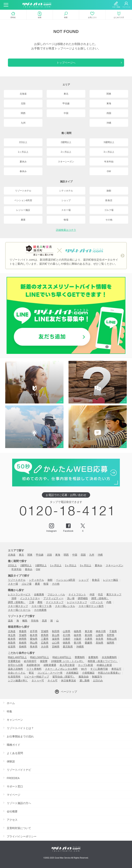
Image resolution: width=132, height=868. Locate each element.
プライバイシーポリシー (22, 836)
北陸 (23, 103)
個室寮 (44, 661)
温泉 (10, 621)
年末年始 (109, 162)
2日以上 (23, 142)
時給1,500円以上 (40, 657)
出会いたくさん (17, 673)
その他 (109, 220)
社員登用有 (14, 677)
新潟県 (88, 635)
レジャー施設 (23, 210)
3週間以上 (109, 142)
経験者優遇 (50, 665)
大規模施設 (72, 673)
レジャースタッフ (77, 602)
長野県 (110, 635)
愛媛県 (88, 643)
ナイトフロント (77, 594)
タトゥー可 (38, 681)
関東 (109, 94)
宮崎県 (56, 647)
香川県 (77, 643)
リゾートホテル (23, 191)
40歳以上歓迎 (104, 665)
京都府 (66, 639)
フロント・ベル (56, 594)
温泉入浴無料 (15, 669)
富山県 (56, 635)
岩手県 (34, 631)
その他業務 (40, 610)
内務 (109, 602)
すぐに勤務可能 (99, 669)
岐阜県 (12, 639)
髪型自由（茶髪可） (64, 677)
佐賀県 (12, 647)
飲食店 (109, 200)
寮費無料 (80, 657)
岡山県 (34, 643)
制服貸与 (97, 677)
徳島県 (66, 643)
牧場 (66, 220)
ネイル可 (52, 681)
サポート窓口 (15, 786)
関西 (23, 113)
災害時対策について (19, 828)
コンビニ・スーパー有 (50, 673)
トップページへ (66, 63)
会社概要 (12, 811)
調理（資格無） (17, 602)
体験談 (11, 761)
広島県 (45, 643)
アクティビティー (53, 598)
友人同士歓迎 (67, 665)
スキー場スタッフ (18, 606)
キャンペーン (15, 720)
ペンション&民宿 (23, 200)
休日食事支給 (69, 681)
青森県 (23, 631)
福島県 (77, 631)
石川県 (66, 635)
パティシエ (97, 602)
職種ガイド (14, 745)
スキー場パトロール (19, 610)
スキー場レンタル (65, 606)
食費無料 (93, 657)
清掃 (14, 598)
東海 (109, 103)
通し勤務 (85, 681)
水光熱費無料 (109, 657)
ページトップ (69, 692)
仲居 (92, 594)
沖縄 (109, 123)
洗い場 (71, 598)
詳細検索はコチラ (66, 230)
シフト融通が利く (18, 681)
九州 (23, 123)
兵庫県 (88, 639)
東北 (66, 94)
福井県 (77, 635)
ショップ (66, 200)
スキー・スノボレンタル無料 (61, 669)
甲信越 (66, 103)
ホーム (11, 703)
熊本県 (34, 647)
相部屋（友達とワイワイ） (103, 661)
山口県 (56, 643)
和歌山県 (112, 639)
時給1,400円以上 (17, 657)
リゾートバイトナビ (19, 770)
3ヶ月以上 (109, 152)
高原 (44, 621)
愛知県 (34, 639)
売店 (100, 594)
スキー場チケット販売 (91, 606)
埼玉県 (12, 635)
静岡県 (23, 639)
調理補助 (83, 598)
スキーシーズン (66, 162)
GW (109, 171)
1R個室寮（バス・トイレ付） (68, 661)
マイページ (14, 795)
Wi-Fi (84, 669)
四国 (109, 113)
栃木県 (34, 635)
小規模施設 (88, 673)
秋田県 (56, 631)
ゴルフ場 (109, 210)
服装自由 (84, 677)
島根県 (23, 643)
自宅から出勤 (15, 665)
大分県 (45, 647)
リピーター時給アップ (36, 677)
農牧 (40, 602)
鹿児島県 (68, 647)
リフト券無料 (34, 669)
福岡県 (110, 643)
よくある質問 (15, 753)
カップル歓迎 (85, 665)
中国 (66, 113)
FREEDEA (13, 778)
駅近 (31, 673)
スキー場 (66, 210)
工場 (31, 602)
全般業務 (39, 594)
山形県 (66, 631)
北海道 (23, 94)
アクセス (12, 820)
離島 (25, 621)
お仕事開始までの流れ (20, 736)
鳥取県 (12, 643)
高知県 (99, 643)
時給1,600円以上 (62, 657)
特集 (9, 711)
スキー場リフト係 (41, 606)
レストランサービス (19, 594)
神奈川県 (101, 631)
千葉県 (113, 631)
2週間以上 (66, 142)
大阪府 (77, 639)
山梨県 (99, 635)
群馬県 (45, 635)
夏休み (23, 162)
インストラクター (30, 598)
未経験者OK (33, 665)
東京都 (88, 631)
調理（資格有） (100, 598)
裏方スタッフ (114, 594)
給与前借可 (30, 661)
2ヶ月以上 (66, 152)
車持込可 (116, 669)
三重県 (45, 639)
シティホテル (66, 191)
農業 (23, 220)
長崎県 (23, 647)
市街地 (35, 621)
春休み (23, 171)
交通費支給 (14, 661)
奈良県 (99, 639)
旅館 (109, 191)
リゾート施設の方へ (19, 803)
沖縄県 (80, 647)
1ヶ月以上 (23, 152)
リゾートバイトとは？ (20, 728)
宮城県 (45, 631)
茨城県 (23, 635)
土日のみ (98, 681)
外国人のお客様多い (109, 673)
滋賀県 (56, 639)
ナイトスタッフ (55, 602)
